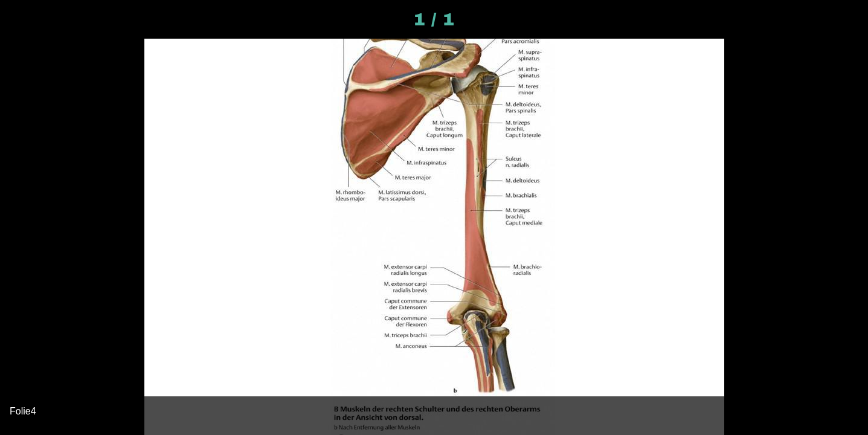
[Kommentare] (837, 19)
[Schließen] (19, 19)
